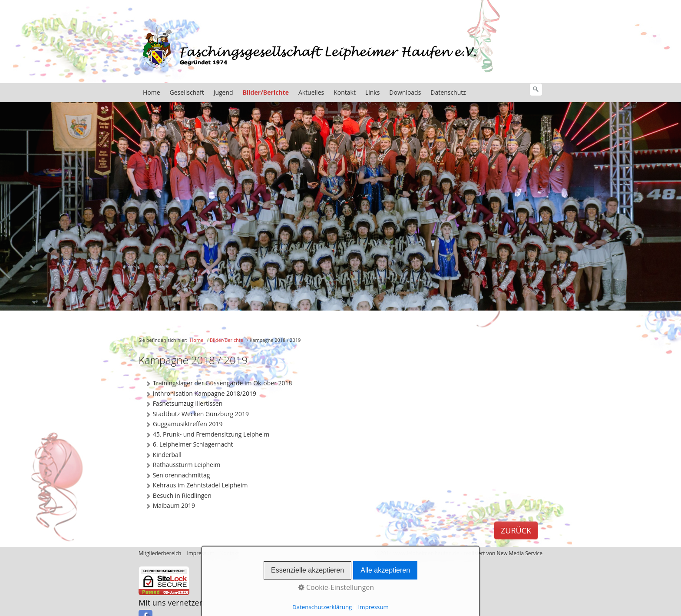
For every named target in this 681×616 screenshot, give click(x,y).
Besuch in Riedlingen (178, 497)
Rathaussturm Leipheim (183, 467)
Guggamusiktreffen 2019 (184, 426)
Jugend (223, 94)
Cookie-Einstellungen (336, 587)
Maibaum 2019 (170, 507)
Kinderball (163, 457)
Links (372, 94)
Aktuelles (311, 94)
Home (152, 94)
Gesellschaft (187, 94)
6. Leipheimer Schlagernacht (189, 446)
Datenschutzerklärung (322, 607)
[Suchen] (536, 91)
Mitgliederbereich (160, 555)
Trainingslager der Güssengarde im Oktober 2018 (219, 385)
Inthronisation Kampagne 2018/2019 (201, 395)
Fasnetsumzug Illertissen (184, 405)
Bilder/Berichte (266, 94)
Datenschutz (448, 94)
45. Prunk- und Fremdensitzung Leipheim (207, 436)
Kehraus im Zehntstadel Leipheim (196, 487)
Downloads (405, 94)
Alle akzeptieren (385, 570)
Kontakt (345, 94)
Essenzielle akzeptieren (307, 570)
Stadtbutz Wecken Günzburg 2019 (197, 416)
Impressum (374, 607)
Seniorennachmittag (177, 477)
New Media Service (519, 555)
